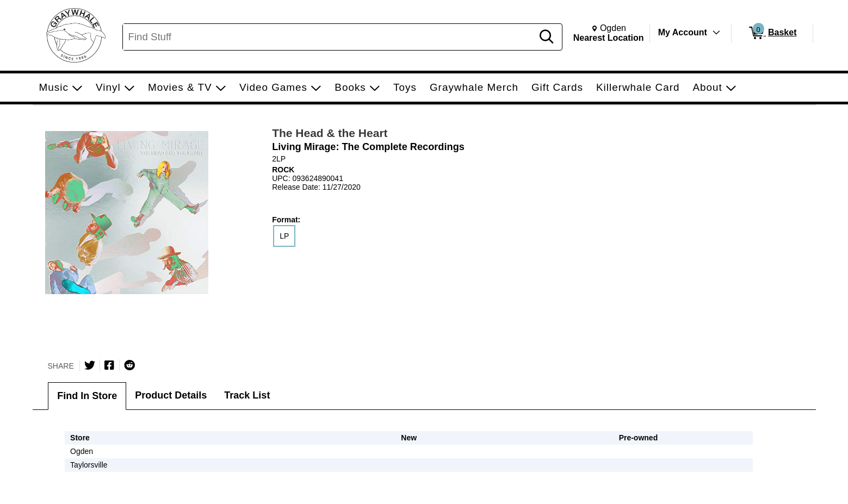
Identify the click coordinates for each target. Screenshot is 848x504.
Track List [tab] (247, 395)
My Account (683, 32)
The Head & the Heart (330, 133)
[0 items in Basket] (772, 33)
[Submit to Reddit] (129, 365)
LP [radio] (284, 236)
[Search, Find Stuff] (330, 37)
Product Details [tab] (171, 395)
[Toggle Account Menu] (716, 33)
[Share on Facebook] (109, 365)
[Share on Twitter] (90, 365)
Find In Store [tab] (87, 396)
